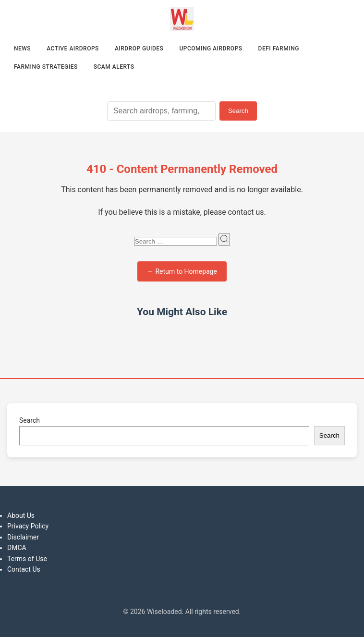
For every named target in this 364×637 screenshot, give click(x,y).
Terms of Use (27, 559)
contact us (246, 212)
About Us (21, 515)
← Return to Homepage (182, 271)
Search (238, 111)
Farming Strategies (46, 67)
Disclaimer (23, 537)
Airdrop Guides (139, 49)
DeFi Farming (279, 49)
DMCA (17, 548)
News (22, 49)
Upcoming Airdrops (211, 49)
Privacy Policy (28, 526)
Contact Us (24, 569)
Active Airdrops (73, 49)
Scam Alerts (114, 67)
